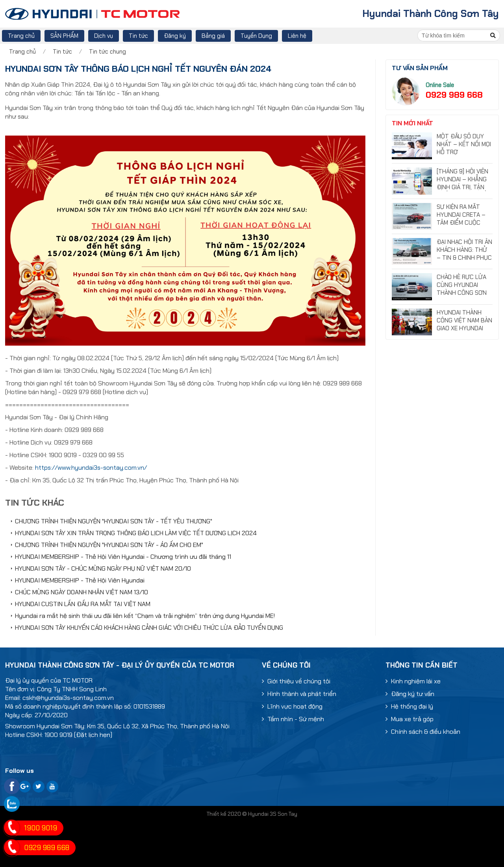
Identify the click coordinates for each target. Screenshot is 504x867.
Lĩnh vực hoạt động (292, 706)
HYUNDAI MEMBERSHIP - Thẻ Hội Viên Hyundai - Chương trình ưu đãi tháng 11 (123, 557)
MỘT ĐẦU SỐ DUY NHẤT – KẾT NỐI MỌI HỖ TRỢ (464, 144)
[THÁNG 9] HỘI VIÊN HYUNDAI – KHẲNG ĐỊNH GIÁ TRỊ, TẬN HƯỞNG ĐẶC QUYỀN (463, 183)
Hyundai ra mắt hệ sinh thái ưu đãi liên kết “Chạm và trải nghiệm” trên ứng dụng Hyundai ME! (145, 616)
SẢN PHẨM (64, 36)
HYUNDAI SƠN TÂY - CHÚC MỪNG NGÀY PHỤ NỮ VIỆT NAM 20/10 (103, 568)
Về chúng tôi (286, 665)
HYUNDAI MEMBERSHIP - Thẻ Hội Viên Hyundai (80, 580)
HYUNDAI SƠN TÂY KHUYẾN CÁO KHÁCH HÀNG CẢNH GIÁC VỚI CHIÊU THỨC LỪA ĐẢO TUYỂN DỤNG (149, 628)
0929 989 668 (454, 95)
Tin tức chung (107, 52)
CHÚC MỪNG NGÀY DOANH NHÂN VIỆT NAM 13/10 (82, 592)
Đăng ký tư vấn (410, 694)
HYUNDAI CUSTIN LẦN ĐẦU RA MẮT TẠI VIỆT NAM (83, 604)
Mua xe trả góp (409, 719)
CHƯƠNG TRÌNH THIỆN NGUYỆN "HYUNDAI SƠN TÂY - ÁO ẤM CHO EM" (109, 545)
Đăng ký (175, 36)
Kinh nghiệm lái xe (413, 681)
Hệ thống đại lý (409, 706)
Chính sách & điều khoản (423, 732)
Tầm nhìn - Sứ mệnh (293, 719)
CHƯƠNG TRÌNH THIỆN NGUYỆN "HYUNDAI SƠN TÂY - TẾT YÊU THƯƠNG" (114, 521)
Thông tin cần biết (422, 665)
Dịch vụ (104, 36)
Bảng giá (213, 36)
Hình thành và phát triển (299, 694)
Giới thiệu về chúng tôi (296, 681)
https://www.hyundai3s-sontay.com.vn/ (91, 468)
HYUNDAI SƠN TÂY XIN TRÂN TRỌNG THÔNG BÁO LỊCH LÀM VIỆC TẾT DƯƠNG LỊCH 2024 (136, 533)
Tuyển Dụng (256, 36)
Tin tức (138, 36)
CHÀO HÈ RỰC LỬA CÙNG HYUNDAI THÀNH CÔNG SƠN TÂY (462, 289)
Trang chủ (21, 36)
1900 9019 (41, 828)
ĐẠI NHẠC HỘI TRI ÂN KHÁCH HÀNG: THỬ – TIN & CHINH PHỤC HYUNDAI (464, 254)
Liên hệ (297, 36)
